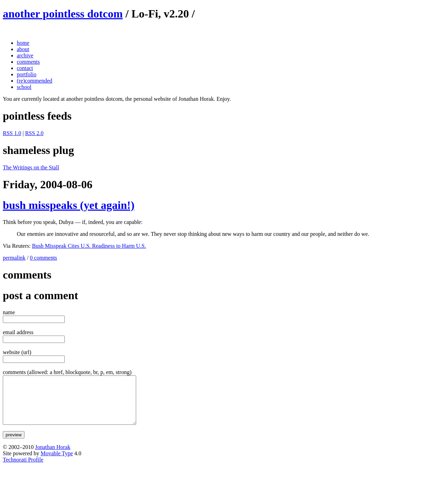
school (24, 87)
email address (18, 332)
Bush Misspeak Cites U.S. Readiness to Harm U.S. (89, 246)
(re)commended (34, 81)
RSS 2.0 (34, 133)
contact (25, 68)
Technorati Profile (23, 469)
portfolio (27, 74)
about (23, 49)
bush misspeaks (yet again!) (69, 205)
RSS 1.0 (12, 133)
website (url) (17, 352)
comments (28, 62)
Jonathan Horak (53, 456)
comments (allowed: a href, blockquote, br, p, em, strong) (67, 372)
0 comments (43, 258)
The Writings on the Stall (31, 167)
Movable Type (57, 463)
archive (25, 55)
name (9, 312)
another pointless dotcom (63, 14)
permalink (14, 258)
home (23, 43)
